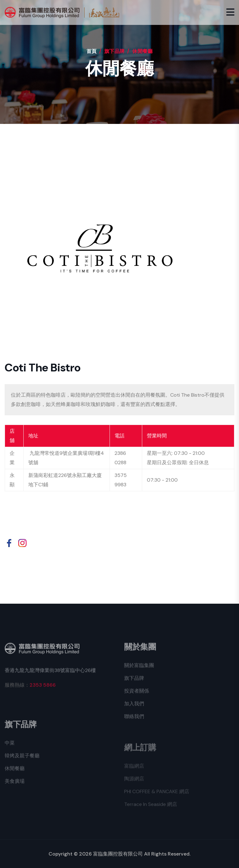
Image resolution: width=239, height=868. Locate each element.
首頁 (92, 51)
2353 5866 (43, 689)
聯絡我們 (134, 720)
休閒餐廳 (15, 772)
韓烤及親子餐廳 (22, 759)
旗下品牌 (134, 682)
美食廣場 (15, 785)
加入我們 (134, 707)
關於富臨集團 (139, 669)
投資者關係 (137, 694)
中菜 (10, 746)
